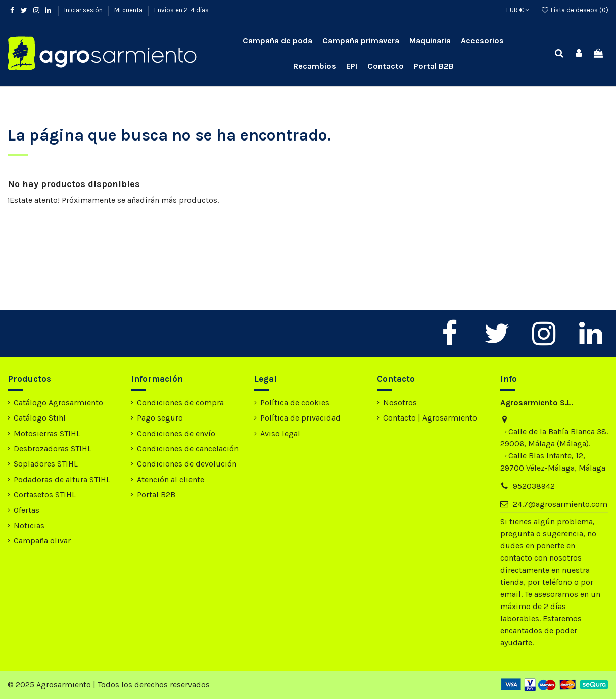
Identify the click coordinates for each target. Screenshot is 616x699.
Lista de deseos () (575, 10)
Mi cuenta (129, 10)
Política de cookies (295, 403)
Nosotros (400, 403)
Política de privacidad (300, 418)
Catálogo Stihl (40, 418)
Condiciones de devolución (187, 464)
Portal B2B (156, 495)
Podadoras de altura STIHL (62, 479)
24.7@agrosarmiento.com (560, 504)
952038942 (534, 486)
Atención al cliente (171, 479)
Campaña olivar (42, 541)
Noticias (29, 525)
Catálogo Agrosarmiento (58, 403)
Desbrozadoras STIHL (53, 449)
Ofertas (27, 510)
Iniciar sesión (84, 10)
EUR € (518, 10)
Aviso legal (280, 433)
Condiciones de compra (180, 403)
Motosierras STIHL (47, 433)
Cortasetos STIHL (45, 495)
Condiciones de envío (176, 433)
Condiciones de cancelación (188, 449)
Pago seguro (160, 418)
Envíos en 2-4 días (181, 10)
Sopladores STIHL (46, 464)
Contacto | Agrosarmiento (430, 418)
